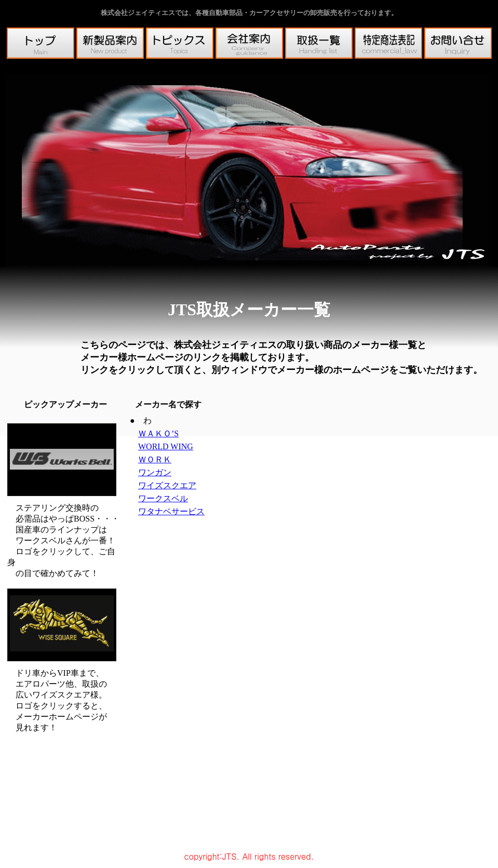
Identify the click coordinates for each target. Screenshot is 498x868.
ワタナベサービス (171, 511)
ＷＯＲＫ (155, 459)
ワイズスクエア (167, 485)
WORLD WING (166, 446)
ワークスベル (163, 498)
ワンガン (155, 472)
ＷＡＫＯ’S (158, 433)
